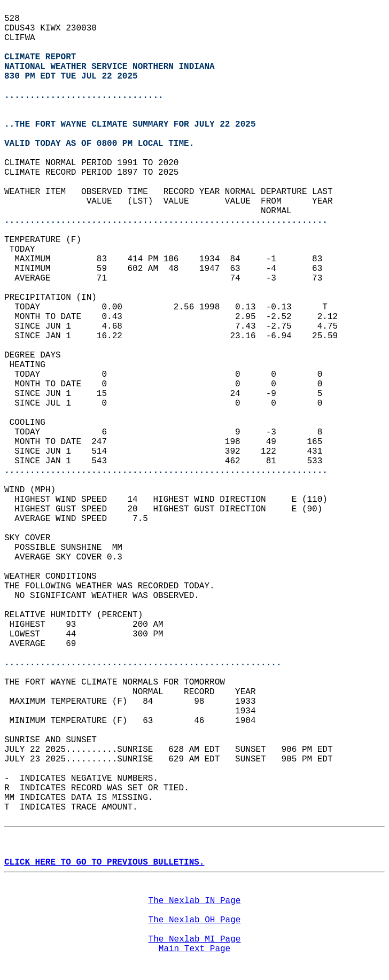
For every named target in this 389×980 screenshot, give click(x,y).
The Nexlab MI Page (195, 939)
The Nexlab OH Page (195, 920)
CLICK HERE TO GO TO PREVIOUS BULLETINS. (104, 862)
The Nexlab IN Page (195, 901)
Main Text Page (194, 949)
